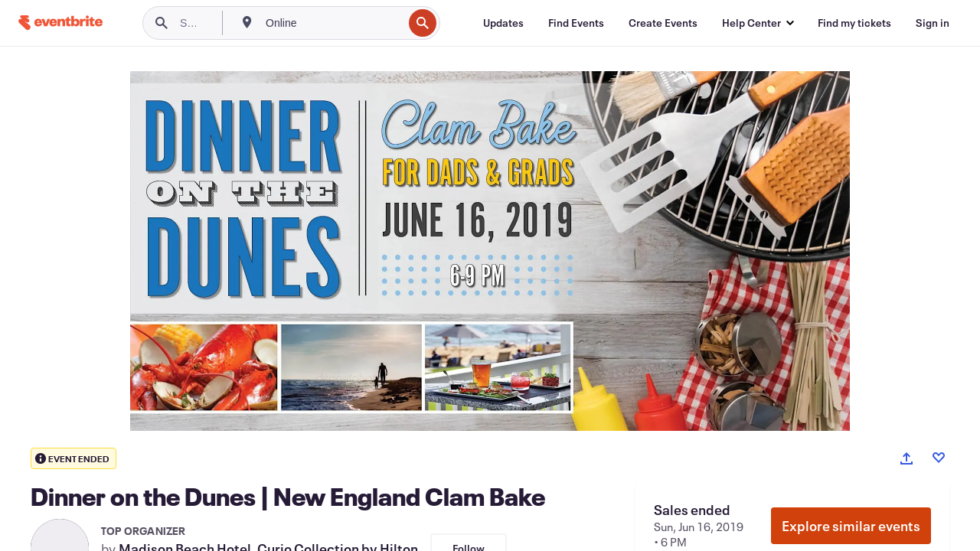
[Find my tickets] (854, 23)
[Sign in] (933, 23)
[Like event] (939, 458)
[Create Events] (663, 23)
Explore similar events (851, 526)
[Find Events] (576, 23)
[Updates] (503, 23)
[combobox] (333, 23)
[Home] (60, 23)
